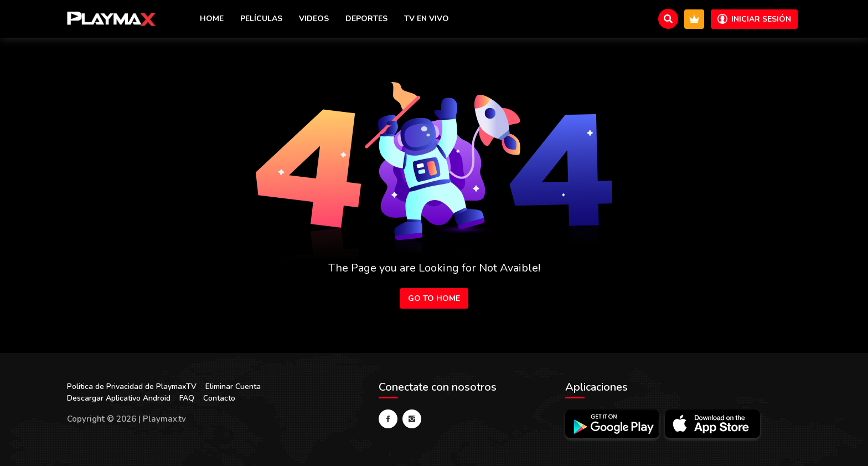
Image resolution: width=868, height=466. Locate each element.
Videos (314, 19)
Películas (261, 19)
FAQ (187, 398)
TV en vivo (427, 19)
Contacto (219, 398)
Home (212, 19)
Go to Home (434, 298)
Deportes (366, 19)
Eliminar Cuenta (233, 386)
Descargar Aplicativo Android (119, 398)
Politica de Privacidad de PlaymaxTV (132, 386)
